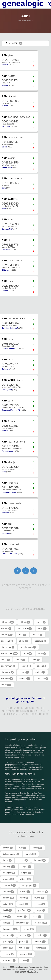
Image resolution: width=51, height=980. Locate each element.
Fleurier (5, 431)
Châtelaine (6, 250)
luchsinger (10, 929)
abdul (25, 672)
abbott (25, 622)
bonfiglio (9, 873)
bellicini (23, 860)
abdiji (21, 660)
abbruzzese (25, 628)
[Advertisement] (24, 305)
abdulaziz (42, 678)
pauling (8, 942)
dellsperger (29, 885)
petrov (24, 942)
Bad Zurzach (7, 126)
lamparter (22, 923)
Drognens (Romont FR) (11, 410)
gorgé (24, 904)
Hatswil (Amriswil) (9, 492)
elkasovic (42, 892)
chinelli (25, 879)
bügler (26, 873)
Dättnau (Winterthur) (10, 349)
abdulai (25, 678)
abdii (42, 653)
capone (8, 879)
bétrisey (9, 867)
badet (37, 848)
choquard (10, 885)
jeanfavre (24, 910)
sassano (8, 954)
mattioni (8, 935)
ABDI (15, 43)
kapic (41, 910)
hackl (8, 910)
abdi (28, 653)
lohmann (41, 923)
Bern (4, 188)
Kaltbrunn (6, 533)
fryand (40, 898)
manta (29, 929)
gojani (8, 904)
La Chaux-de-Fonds (10, 554)
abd (23, 635)
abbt (42, 628)
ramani (24, 948)
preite (8, 948)
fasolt (24, 898)
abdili (35, 660)
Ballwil (5, 147)
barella (31, 854)
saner (41, 948)
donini (25, 892)
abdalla (38, 635)
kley (7, 917)
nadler (42, 935)
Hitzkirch (5, 513)
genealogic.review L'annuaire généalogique (26, 700)
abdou (42, 666)
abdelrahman (28, 647)
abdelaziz (40, 641)
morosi (25, 935)
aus (23, 848)
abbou (41, 622)
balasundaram (11, 854)
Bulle (4, 208)
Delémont (6, 369)
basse (7, 860)
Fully (4, 472)
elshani (8, 898)
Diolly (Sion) (7, 390)
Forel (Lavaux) (8, 451)
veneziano (9, 960)
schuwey (26, 954)
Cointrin (5, 291)
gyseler (40, 904)
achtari (8, 848)
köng (37, 917)
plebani (40, 942)
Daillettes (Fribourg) (10, 328)
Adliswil (5, 85)
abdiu (26, 666)
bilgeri (27, 867)
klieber (22, 917)
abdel (24, 641)
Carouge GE (7, 229)
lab (7, 923)
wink (26, 960)
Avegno (5, 106)
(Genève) (6, 65)
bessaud (40, 860)
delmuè (9, 892)
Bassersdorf (7, 167)
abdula (40, 672)
